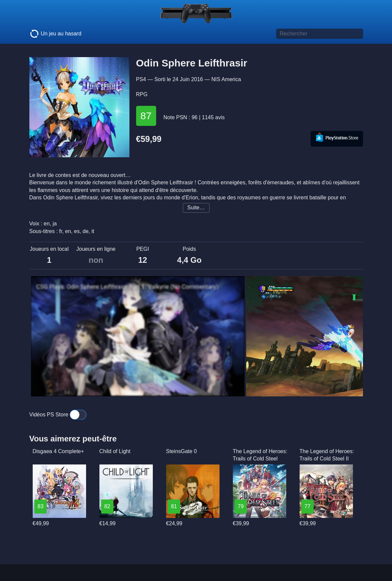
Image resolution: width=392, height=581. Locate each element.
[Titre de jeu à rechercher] (320, 34)
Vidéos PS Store (58, 415)
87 (146, 116)
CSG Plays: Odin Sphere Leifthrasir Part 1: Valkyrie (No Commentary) (127, 287)
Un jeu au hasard (55, 34)
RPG (142, 94)
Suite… (196, 208)
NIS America (226, 79)
